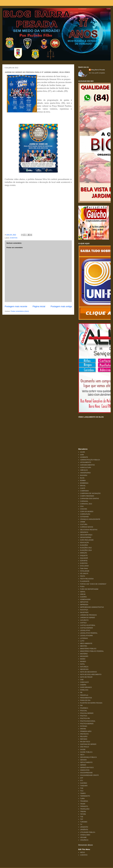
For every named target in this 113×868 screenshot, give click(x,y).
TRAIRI (83, 804)
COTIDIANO (84, 517)
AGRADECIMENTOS (87, 465)
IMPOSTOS (84, 602)
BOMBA (83, 480)
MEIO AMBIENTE (86, 643)
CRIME (83, 522)
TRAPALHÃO (85, 809)
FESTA (83, 576)
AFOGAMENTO (86, 462)
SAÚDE (83, 749)
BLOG (82, 478)
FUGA (82, 587)
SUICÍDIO (84, 783)
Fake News (84, 568)
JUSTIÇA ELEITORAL (88, 625)
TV (81, 824)
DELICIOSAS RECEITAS (89, 530)
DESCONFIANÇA (86, 535)
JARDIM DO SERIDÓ (88, 618)
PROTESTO (84, 734)
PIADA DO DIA (85, 700)
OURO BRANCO (86, 687)
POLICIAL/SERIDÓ (87, 713)
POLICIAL (84, 711)
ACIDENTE (84, 457)
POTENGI (84, 726)
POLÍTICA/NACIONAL (88, 721)
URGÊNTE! (84, 830)
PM (81, 705)
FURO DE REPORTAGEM (89, 589)
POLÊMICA (84, 708)
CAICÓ (83, 488)
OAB (82, 680)
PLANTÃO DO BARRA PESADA (91, 703)
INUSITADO (84, 612)
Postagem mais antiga (61, 306)
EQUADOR (84, 558)
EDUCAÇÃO (85, 543)
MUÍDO (83, 659)
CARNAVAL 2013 (86, 504)
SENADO (83, 760)
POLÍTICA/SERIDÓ (87, 724)
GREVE (83, 594)
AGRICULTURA (86, 467)
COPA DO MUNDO (87, 511)
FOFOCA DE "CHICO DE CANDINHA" (93, 584)
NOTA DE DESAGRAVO (88, 672)
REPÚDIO (84, 739)
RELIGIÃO (84, 736)
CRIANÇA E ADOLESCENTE (90, 519)
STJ (82, 780)
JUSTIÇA (83, 623)
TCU (82, 791)
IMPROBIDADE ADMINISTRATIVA (92, 607)
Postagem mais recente (16, 306)
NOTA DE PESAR (86, 677)
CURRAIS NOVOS (87, 527)
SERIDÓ (83, 765)
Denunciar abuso (86, 845)
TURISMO (84, 822)
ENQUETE (84, 556)
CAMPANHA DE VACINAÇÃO (90, 493)
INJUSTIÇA (84, 610)
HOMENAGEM (85, 599)
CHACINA (84, 509)
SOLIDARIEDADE (86, 773)
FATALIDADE (85, 571)
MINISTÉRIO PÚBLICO (88, 649)
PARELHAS (84, 690)
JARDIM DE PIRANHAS (88, 615)
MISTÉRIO (84, 654)
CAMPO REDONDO (87, 496)
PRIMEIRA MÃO (86, 731)
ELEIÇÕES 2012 (86, 548)
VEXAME (83, 837)
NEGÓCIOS (84, 669)
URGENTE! (84, 827)
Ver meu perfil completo (97, 73)
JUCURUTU (84, 620)
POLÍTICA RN (85, 718)
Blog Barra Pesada (17, 13)
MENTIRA (84, 646)
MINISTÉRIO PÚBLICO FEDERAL (92, 651)
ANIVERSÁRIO (85, 473)
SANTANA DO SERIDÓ (88, 744)
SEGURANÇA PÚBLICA (88, 757)
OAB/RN (83, 685)
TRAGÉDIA (84, 801)
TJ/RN (82, 799)
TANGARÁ (84, 786)
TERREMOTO (85, 796)
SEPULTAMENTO (86, 762)
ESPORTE (84, 561)
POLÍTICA (84, 716)
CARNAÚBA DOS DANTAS (90, 499)
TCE (82, 788)
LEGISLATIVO (85, 630)
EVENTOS (14, 238)
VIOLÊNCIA (84, 840)
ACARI (83, 452)
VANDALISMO (85, 835)
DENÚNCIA (84, 532)
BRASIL (83, 486)
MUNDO (83, 661)
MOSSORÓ (84, 656)
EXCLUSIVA (84, 566)
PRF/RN (83, 729)
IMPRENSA (84, 605)
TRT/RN (83, 814)
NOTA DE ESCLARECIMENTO (91, 674)
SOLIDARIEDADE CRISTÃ (89, 775)
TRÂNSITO (84, 806)
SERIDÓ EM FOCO (87, 768)
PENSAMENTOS (86, 698)
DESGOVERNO (86, 537)
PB (81, 692)
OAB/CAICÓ (84, 682)
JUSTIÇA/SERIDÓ (87, 628)
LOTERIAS (84, 638)
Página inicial (39, 306)
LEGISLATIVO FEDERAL (89, 633)
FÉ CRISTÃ (84, 574)
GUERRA (83, 597)
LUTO (82, 641)
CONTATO (84, 855)
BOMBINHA (84, 483)
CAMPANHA (84, 491)
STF (82, 778)
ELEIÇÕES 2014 (86, 550)
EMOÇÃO (84, 553)
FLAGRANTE (85, 581)
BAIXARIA (84, 475)
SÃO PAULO (85, 747)
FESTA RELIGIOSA (87, 579)
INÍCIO (83, 852)
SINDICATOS (85, 770)
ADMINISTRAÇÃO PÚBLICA (90, 460)
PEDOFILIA (84, 695)
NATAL (83, 664)
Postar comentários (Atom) (20, 311)
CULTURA (84, 524)
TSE (82, 817)
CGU (82, 506)
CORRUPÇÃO (85, 514)
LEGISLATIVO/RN (86, 636)
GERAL (83, 592)
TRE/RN (83, 812)
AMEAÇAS (84, 470)
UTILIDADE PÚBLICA (88, 832)
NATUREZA (84, 667)
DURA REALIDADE (87, 540)
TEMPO (83, 793)
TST (82, 819)
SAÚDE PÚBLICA (86, 752)
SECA (82, 755)
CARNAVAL (84, 501)
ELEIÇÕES (84, 545)
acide (82, 455)
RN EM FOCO (85, 742)
